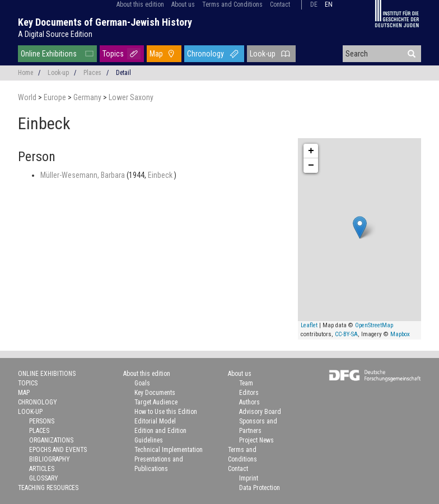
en (329, 4)
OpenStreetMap (374, 325)
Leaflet (309, 325)
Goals (142, 383)
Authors (249, 402)
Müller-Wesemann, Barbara (83, 175)
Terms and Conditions (232, 4)
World (28, 97)
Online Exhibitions (49, 54)
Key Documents (155, 393)
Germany (88, 97)
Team (246, 383)
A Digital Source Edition (55, 34)
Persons (42, 421)
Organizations (51, 440)
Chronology (206, 54)
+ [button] (311, 151)
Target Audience (156, 402)
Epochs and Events (58, 450)
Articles (42, 469)
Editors (249, 393)
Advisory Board (260, 412)
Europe (56, 97)
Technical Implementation (169, 450)
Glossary (44, 478)
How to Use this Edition (166, 412)
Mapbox (400, 334)
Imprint (249, 478)
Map (156, 54)
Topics (113, 54)
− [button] (311, 166)
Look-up (263, 54)
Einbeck (161, 175)
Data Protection (260, 488)
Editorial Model (155, 421)
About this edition (140, 4)
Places (92, 73)
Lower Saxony (131, 97)
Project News (256, 440)
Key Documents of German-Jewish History (105, 22)
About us (183, 4)
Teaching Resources (48, 488)
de (314, 4)
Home (25, 73)
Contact (280, 4)
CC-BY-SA (346, 334)
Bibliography (50, 459)
